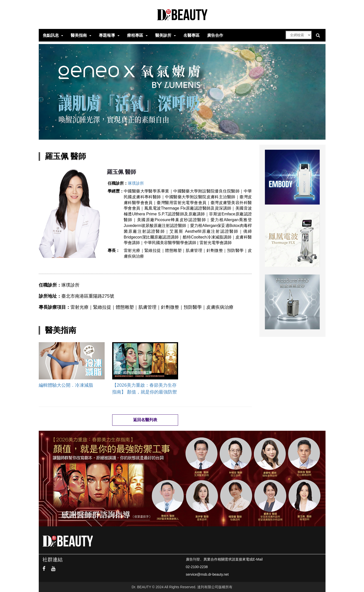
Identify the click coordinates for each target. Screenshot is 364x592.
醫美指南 (79, 35)
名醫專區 (191, 35)
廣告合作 (215, 35)
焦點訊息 (51, 35)
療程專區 (135, 35)
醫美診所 (163, 35)
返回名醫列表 (145, 420)
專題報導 (107, 35)
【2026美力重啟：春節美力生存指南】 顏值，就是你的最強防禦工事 (145, 389)
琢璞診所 (136, 183)
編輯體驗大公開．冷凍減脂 (66, 385)
